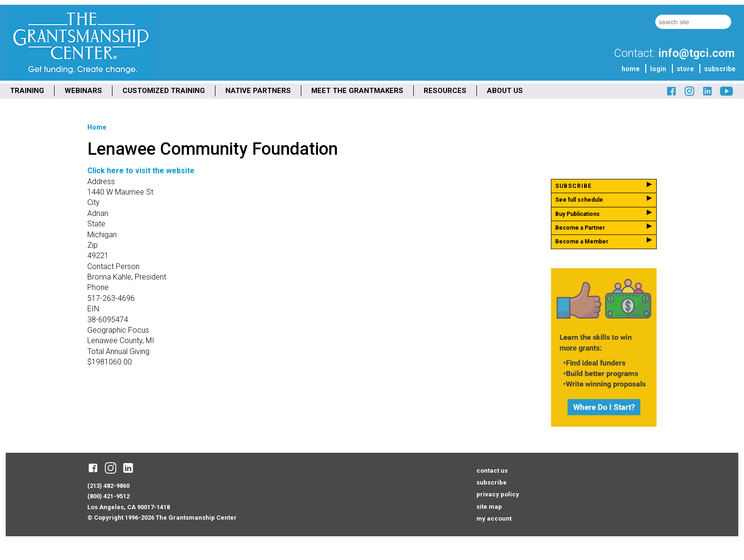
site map (489, 507)
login (658, 69)
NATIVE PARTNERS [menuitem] (258, 91)
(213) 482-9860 (108, 486)
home (631, 69)
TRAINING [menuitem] (27, 91)
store (685, 69)
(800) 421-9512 (108, 496)
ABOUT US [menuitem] (505, 91)
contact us (492, 471)
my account (494, 518)
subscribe (720, 69)
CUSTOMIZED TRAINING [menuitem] (164, 91)
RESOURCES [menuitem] (445, 91)
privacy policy (498, 494)
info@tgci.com (696, 53)
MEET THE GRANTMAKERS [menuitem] (357, 91)
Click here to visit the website (141, 171)
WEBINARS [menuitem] (83, 91)
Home (97, 127)
